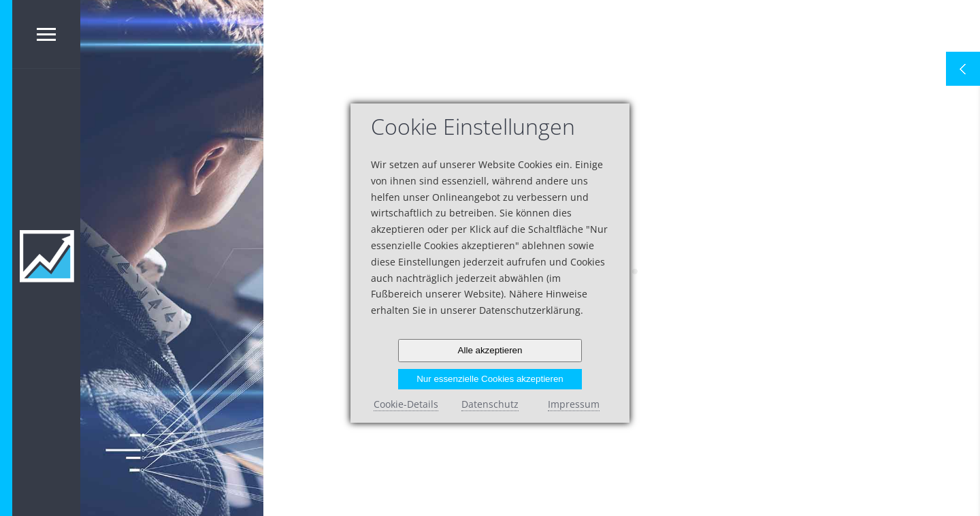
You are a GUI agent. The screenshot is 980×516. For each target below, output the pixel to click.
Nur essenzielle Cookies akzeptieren (490, 379)
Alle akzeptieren (490, 350)
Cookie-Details (406, 404)
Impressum (574, 404)
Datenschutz (490, 404)
